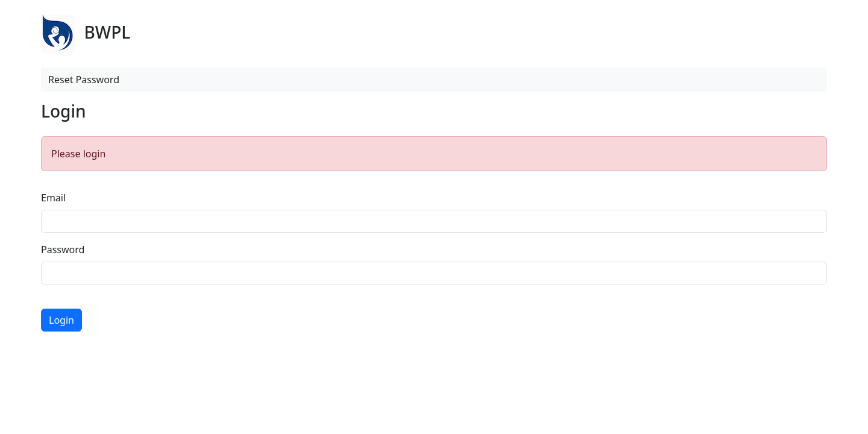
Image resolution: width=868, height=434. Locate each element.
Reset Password (84, 80)
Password (63, 250)
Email (53, 198)
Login (61, 320)
